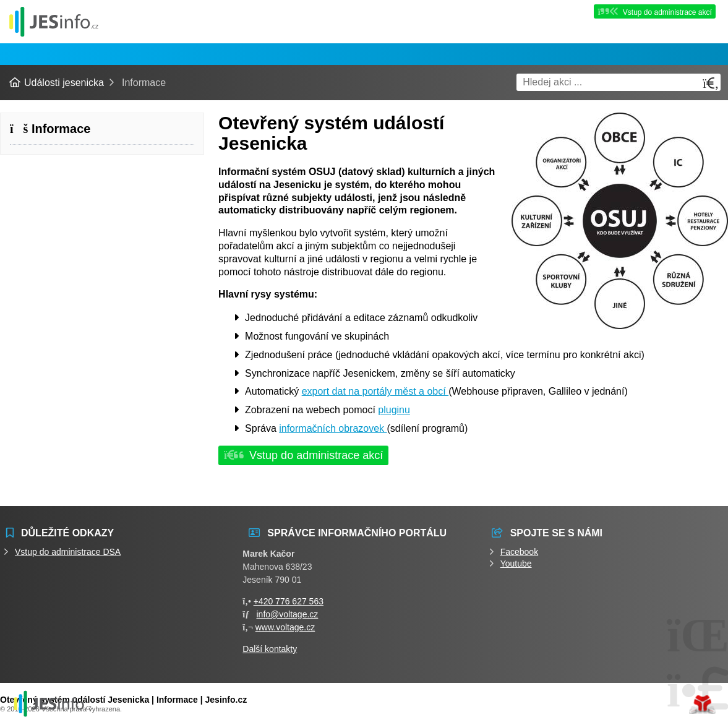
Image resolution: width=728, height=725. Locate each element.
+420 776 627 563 (289, 601)
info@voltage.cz (288, 614)
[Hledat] (711, 83)
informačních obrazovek (333, 428)
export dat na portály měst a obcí (375, 391)
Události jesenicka (54, 21)
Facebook (519, 552)
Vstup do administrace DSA (68, 552)
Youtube (516, 564)
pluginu (394, 410)
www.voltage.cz (285, 627)
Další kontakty (270, 649)
